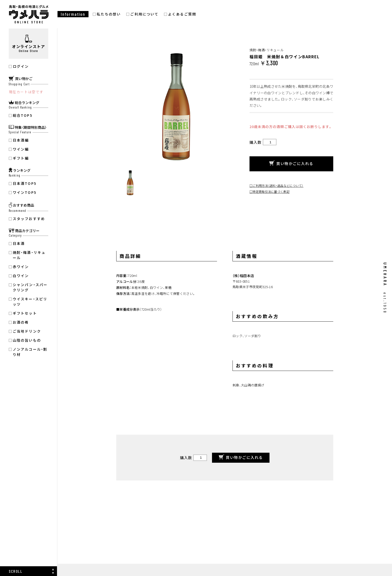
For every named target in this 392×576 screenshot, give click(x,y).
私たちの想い (109, 14)
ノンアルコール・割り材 (30, 352)
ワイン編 (21, 149)
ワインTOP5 (25, 192)
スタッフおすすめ (29, 219)
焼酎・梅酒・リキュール (29, 255)
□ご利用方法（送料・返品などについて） (276, 185)
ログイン (21, 66)
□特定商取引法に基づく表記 (269, 191)
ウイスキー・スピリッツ (30, 302)
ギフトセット (25, 313)
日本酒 (19, 243)
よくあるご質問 (182, 14)
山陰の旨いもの (27, 340)
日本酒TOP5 (25, 183)
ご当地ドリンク (27, 331)
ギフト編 (21, 158)
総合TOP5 (23, 115)
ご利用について (144, 14)
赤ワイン (21, 267)
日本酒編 (21, 140)
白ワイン (21, 276)
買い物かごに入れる (291, 164)
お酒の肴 (21, 322)
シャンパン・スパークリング (30, 287)
